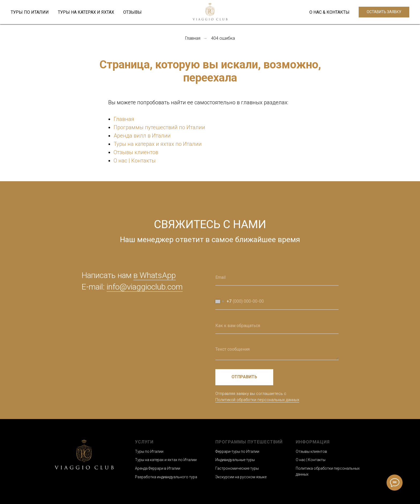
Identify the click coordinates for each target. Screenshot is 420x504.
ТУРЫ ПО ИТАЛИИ (30, 12)
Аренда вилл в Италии (142, 136)
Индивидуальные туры (235, 460)
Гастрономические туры (237, 468)
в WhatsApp (155, 275)
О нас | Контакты (135, 161)
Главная (193, 38)
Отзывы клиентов (136, 152)
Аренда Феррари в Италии (158, 468)
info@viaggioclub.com (145, 287)
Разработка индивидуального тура (166, 477)
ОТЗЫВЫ (132, 12)
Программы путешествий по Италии (159, 127)
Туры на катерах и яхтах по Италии (158, 144)
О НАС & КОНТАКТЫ (329, 12)
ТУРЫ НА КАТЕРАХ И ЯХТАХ (86, 12)
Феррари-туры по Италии (237, 451)
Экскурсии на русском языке (241, 477)
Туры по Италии (149, 451)
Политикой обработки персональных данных (257, 400)
